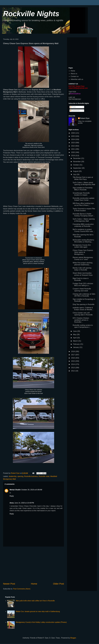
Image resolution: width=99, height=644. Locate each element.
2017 (73, 355)
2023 (73, 143)
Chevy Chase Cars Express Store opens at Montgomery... (83, 252)
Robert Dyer (85, 118)
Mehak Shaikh (15, 490)
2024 (73, 139)
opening (20, 476)
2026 (73, 133)
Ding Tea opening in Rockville (84, 304)
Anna (12, 503)
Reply (12, 496)
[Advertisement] (34, 564)
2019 (73, 156)
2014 (73, 364)
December (77, 158)
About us (74, 74)
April (75, 338)
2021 (73, 149)
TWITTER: (72, 92)
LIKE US (72, 97)
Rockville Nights (31, 14)
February (77, 344)
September (77, 168)
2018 (73, 351)
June (75, 331)
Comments (75, 111)
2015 (73, 361)
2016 (73, 358)
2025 (73, 136)
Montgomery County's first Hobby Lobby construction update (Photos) (41, 622)
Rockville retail (44, 476)
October (76, 165)
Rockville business (31, 476)
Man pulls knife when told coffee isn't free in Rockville (35, 601)
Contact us (75, 76)
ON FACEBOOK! (75, 99)
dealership (13, 476)
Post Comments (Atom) (22, 589)
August (76, 171)
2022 (73, 146)
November (77, 162)
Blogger (73, 638)
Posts (73, 107)
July (75, 174)
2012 (73, 371)
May (75, 335)
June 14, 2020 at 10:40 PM (24, 503)
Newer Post (9, 584)
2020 (73, 152)
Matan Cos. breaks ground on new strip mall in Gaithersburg (38, 611)
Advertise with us (77, 79)
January (76, 347)
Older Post (58, 584)
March (76, 341)
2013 (73, 368)
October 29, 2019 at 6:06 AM (32, 490)
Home (34, 584)
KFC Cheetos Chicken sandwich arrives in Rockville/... (81, 320)
